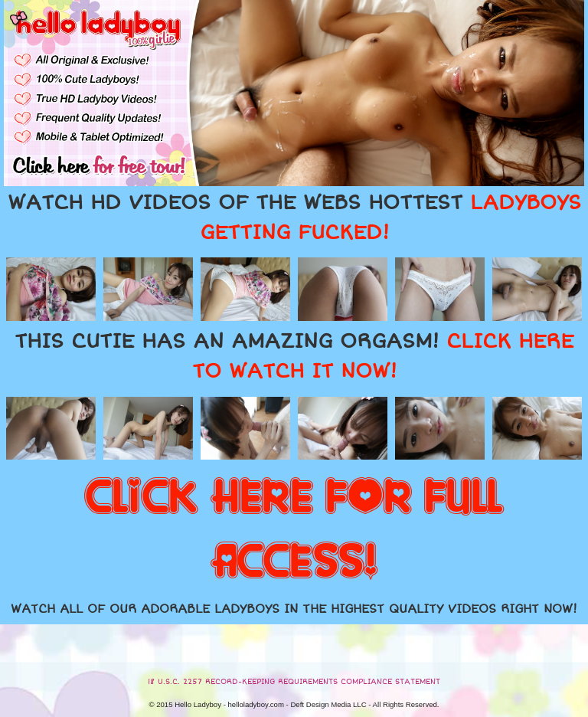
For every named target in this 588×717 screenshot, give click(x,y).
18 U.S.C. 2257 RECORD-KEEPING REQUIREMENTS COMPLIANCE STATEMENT (294, 682)
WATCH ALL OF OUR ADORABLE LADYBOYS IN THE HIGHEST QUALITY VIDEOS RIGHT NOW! (294, 609)
